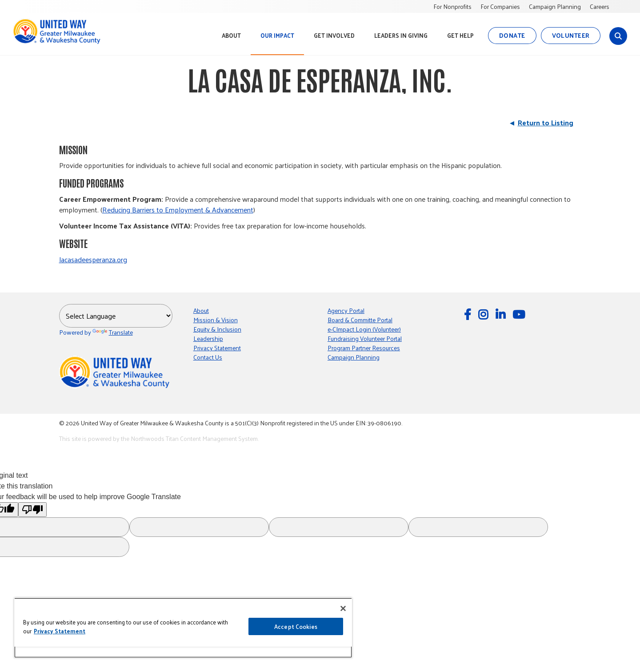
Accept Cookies (296, 626)
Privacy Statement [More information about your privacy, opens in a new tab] (60, 631)
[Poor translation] (32, 510)
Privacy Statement (217, 348)
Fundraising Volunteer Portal (365, 338)
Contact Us (208, 357)
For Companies (500, 6)
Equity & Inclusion (217, 329)
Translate (113, 332)
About (201, 310)
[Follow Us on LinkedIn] (502, 314)
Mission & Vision (216, 320)
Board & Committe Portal (360, 320)
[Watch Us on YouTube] (520, 314)
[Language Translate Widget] (116, 316)
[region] (183, 628)
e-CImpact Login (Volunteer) (364, 329)
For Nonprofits (452, 6)
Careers (600, 6)
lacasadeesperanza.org (93, 259)
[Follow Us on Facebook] (469, 314)
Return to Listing (546, 122)
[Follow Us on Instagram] (484, 314)
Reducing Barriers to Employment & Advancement (178, 210)
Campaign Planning (555, 6)
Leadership (208, 338)
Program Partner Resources (364, 348)
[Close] (343, 608)
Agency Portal (346, 310)
